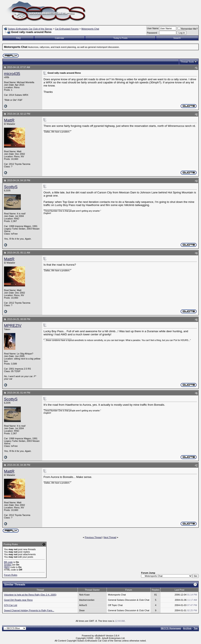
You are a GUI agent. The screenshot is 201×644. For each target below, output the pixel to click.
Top (196, 628)
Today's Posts (120, 38)
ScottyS (11, 187)
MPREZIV (13, 326)
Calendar (60, 38)
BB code (8, 562)
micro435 (12, 74)
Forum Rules (11, 575)
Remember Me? (188, 29)
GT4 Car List (11, 605)
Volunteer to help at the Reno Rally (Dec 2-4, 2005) (30, 595)
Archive (187, 628)
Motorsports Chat (90, 29)
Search (177, 38)
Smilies (8, 565)
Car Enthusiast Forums (67, 29)
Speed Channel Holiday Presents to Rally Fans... (29, 610)
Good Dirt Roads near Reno (18, 600)
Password (152, 33)
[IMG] (7, 567)
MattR (9, 120)
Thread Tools (187, 62)
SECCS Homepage (171, 628)
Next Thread (110, 537)
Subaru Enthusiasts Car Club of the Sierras (30, 29)
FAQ (18, 38)
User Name (153, 28)
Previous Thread (93, 537)
